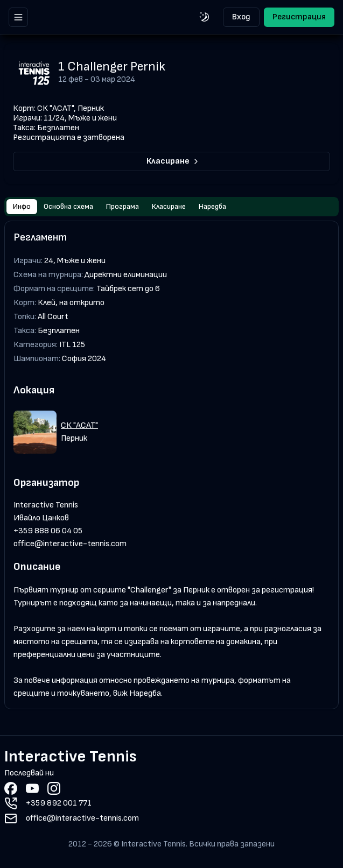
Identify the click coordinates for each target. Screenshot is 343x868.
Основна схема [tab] (68, 206)
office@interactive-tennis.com (70, 544)
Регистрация (299, 17)
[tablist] (171, 207)
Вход (241, 17)
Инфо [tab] (22, 206)
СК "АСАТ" (79, 425)
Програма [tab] (122, 206)
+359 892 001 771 (59, 803)
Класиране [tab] (169, 206)
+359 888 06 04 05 (48, 531)
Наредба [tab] (212, 206)
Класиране (173, 161)
